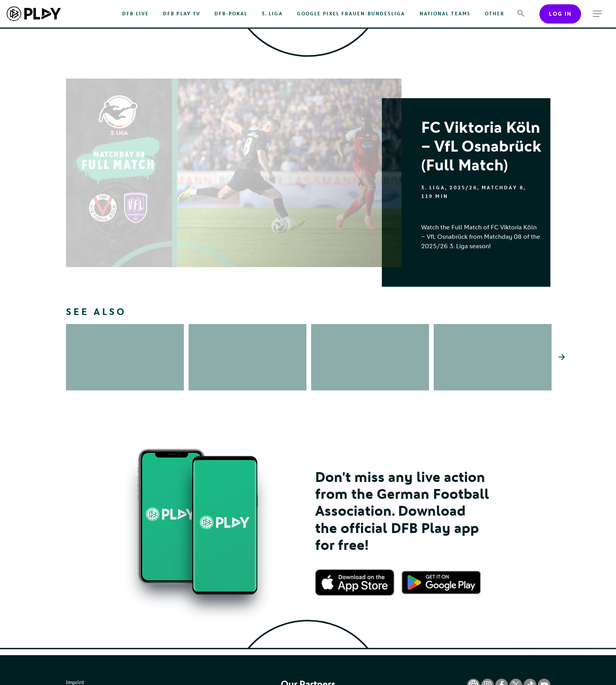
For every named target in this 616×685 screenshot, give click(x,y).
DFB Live (136, 14)
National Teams (445, 14)
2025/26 (463, 188)
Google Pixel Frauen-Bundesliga (351, 14)
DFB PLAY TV (182, 14)
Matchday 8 (503, 188)
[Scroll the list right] (562, 368)
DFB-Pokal (231, 14)
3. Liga (272, 14)
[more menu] (597, 14)
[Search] (521, 14)
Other (495, 14)
